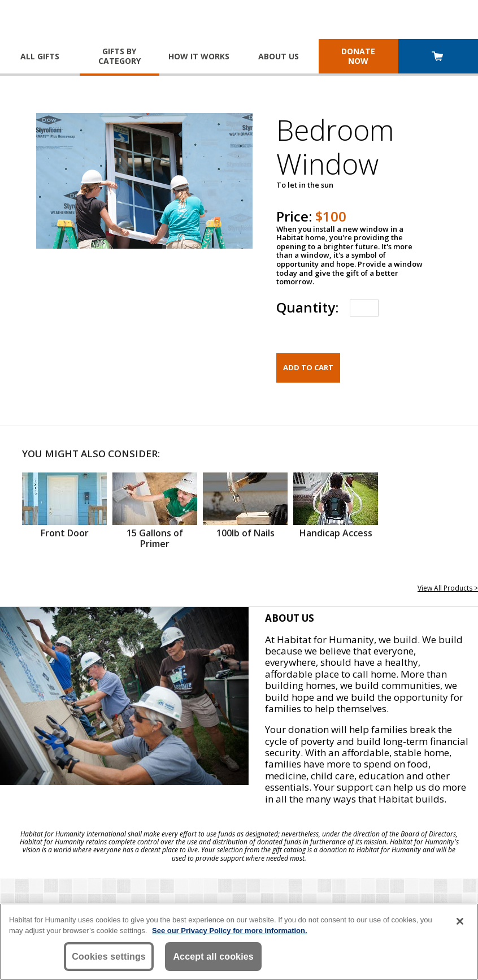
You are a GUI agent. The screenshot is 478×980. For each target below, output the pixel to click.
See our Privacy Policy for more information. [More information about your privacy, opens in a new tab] (230, 931)
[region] (239, 942)
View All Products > (448, 588)
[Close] (460, 921)
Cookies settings (109, 957)
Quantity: (307, 307)
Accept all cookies (213, 957)
